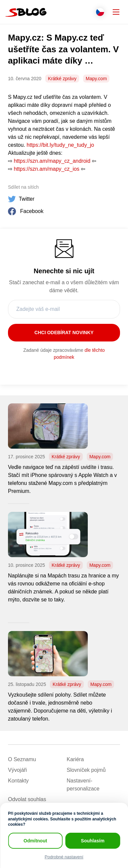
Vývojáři (17, 770)
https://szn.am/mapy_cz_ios (46, 169)
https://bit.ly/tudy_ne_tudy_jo (60, 145)
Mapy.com (96, 79)
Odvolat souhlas (27, 799)
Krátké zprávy (62, 79)
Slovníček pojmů (86, 770)
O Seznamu (22, 759)
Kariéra (75, 759)
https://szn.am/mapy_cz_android (52, 161)
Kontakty (18, 781)
